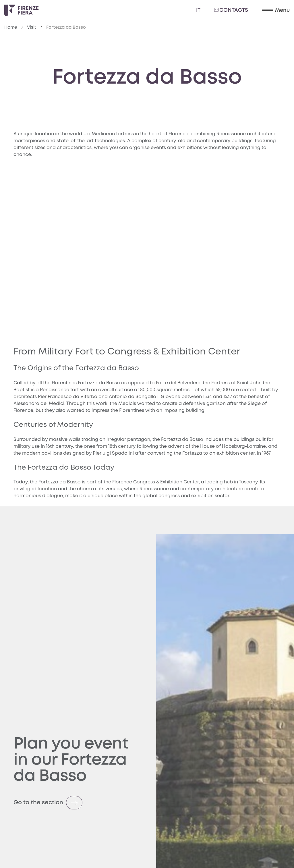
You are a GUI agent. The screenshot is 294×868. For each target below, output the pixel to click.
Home (11, 28)
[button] (276, 10)
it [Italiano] (198, 10)
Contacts (231, 10)
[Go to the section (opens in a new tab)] (78, 799)
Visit (32, 28)
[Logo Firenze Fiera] (22, 10)
